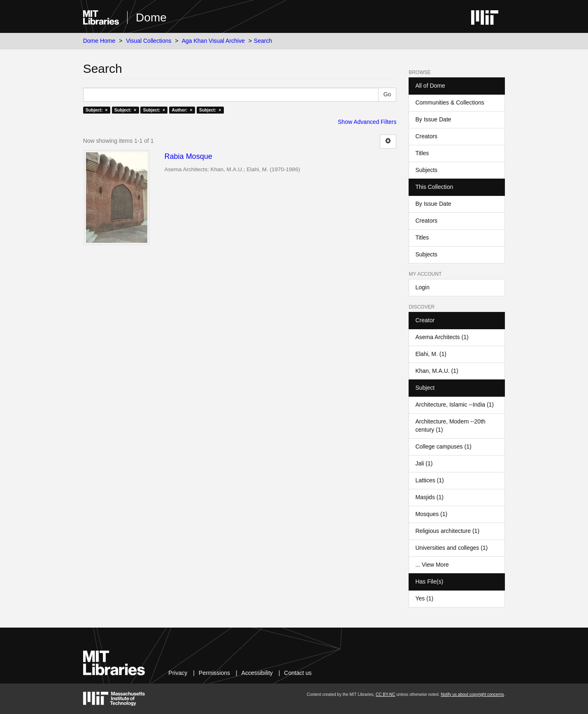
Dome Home (99, 41)
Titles (422, 153)
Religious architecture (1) (447, 531)
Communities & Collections (450, 102)
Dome (151, 17)
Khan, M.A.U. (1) (437, 371)
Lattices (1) (429, 480)
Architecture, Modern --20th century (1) (450, 426)
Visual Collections (149, 41)
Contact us (298, 673)
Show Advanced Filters (367, 122)
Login (422, 287)
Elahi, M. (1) (431, 354)
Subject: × (96, 110)
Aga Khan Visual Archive (213, 41)
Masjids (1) (429, 497)
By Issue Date (433, 119)
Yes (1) (424, 598)
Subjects (426, 170)
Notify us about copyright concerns (472, 694)
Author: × (182, 110)
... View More (432, 565)
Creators (426, 136)
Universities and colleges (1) (451, 548)
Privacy (178, 673)
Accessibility (257, 673)
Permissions (214, 673)
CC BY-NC (385, 694)
